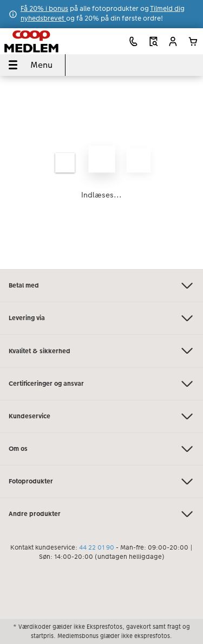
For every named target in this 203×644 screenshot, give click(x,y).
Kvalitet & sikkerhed (101, 351)
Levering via (101, 318)
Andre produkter (101, 514)
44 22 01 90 (97, 547)
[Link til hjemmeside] (43, 41)
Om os (101, 449)
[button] (173, 42)
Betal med (101, 286)
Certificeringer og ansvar (101, 384)
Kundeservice (101, 416)
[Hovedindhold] (101, 173)
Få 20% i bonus (44, 9)
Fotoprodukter (101, 482)
